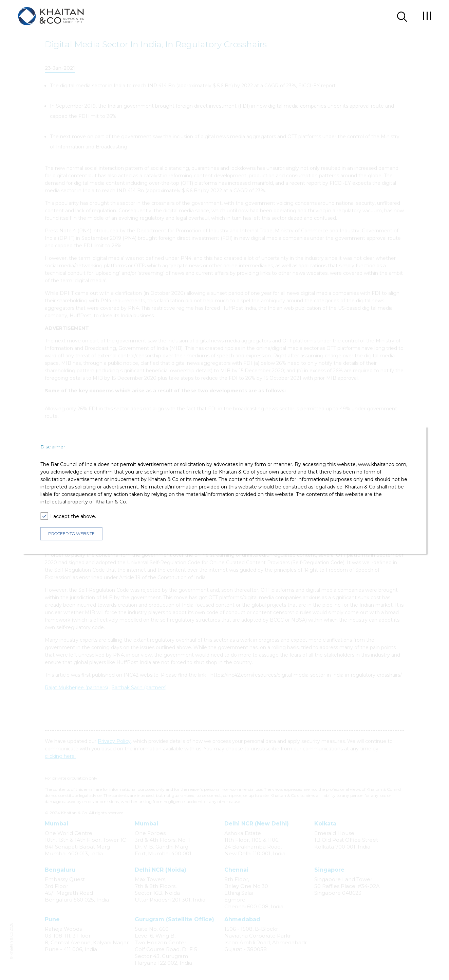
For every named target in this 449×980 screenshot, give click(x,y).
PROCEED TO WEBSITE (71, 534)
